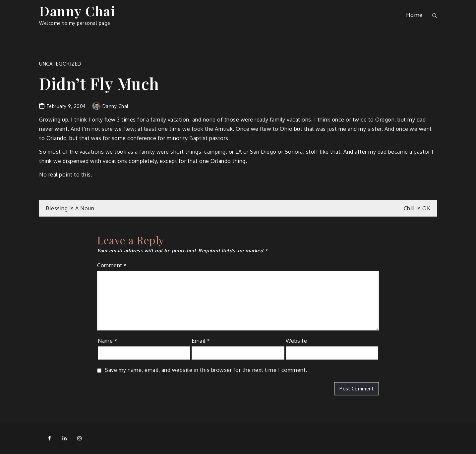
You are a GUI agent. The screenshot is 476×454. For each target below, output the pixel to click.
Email (201, 341)
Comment (112, 265)
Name (108, 341)
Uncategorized (60, 64)
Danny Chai (77, 11)
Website (297, 341)
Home (414, 15)
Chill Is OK (417, 208)
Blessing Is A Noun (70, 208)
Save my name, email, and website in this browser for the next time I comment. (206, 370)
